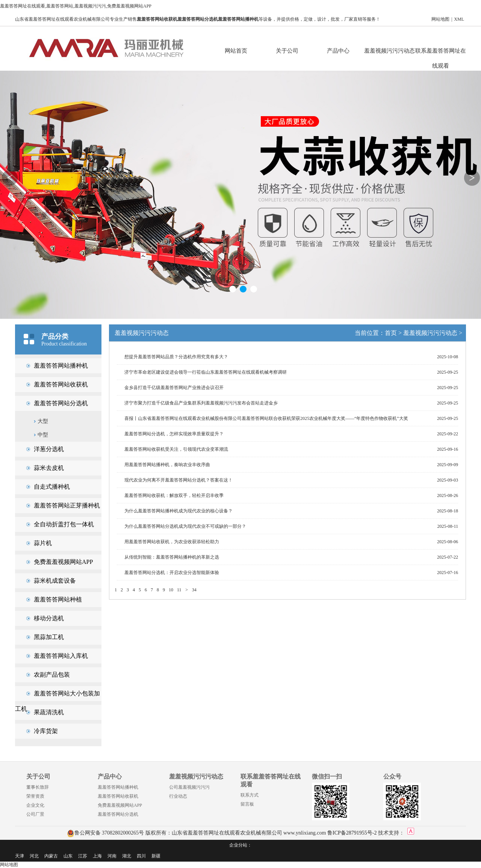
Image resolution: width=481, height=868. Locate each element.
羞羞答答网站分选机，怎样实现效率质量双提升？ (174, 434)
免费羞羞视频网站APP (63, 562)
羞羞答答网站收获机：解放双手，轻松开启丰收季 (174, 495)
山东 (68, 856)
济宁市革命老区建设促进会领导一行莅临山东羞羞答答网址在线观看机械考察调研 (206, 372)
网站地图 (440, 19)
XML (459, 19)
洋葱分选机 (49, 449)
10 (171, 590)
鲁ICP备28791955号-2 (352, 833)
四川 (141, 856)
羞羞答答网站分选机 (61, 403)
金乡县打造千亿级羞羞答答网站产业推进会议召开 (174, 388)
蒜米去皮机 (49, 468)
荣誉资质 (35, 796)
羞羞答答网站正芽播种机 (67, 505)
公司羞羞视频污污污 (189, 787)
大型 (43, 421)
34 (194, 590)
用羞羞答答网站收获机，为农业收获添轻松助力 (172, 542)
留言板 (247, 804)
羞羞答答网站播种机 (61, 366)
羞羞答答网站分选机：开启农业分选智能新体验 (172, 573)
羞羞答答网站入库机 (61, 656)
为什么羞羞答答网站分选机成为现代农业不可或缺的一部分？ (185, 526)
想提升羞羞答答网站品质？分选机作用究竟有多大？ (176, 357)
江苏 (83, 856)
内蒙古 (51, 856)
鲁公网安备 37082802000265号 (106, 833)
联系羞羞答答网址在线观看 (441, 53)
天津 (20, 856)
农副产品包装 (52, 675)
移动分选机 (49, 618)
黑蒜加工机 (49, 637)
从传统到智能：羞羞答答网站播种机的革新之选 (172, 557)
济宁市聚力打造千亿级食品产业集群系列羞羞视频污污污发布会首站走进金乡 (201, 403)
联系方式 (250, 795)
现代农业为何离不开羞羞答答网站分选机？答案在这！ (178, 480)
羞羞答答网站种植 (58, 599)
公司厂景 (35, 814)
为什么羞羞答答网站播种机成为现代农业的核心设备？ (178, 511)
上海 (97, 856)
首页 (391, 333)
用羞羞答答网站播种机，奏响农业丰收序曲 (167, 465)
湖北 (127, 856)
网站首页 (236, 51)
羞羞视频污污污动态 (389, 51)
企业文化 (35, 805)
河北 (34, 856)
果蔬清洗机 (49, 712)
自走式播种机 (52, 487)
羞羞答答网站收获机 (61, 384)
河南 (112, 856)
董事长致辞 (38, 787)
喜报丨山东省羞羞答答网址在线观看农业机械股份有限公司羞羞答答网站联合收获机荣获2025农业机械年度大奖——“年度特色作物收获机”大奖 (266, 418)
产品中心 (338, 51)
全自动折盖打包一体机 (64, 524)
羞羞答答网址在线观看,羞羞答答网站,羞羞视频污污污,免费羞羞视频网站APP (76, 6)
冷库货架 (46, 731)
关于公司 (287, 51)
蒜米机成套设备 (55, 581)
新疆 (156, 856)
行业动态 (178, 796)
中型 (43, 435)
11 (179, 590)
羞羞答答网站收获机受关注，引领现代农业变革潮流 (176, 449)
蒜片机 (43, 543)
